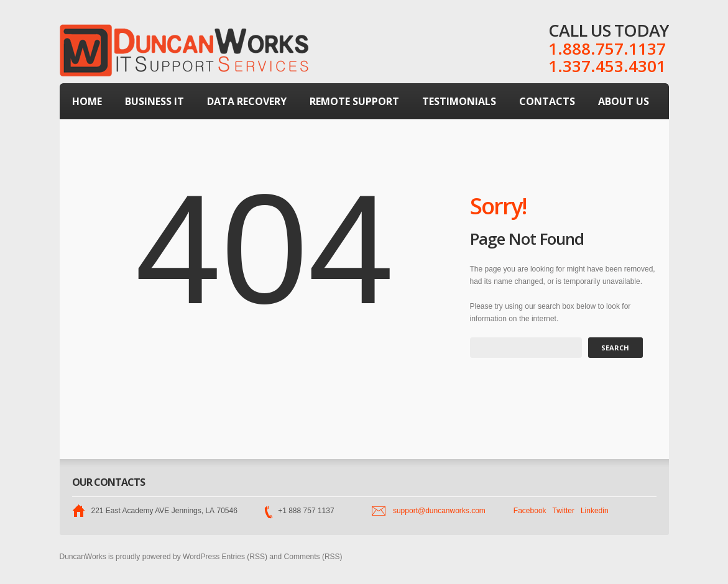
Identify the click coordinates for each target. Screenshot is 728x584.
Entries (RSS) (245, 557)
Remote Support (354, 101)
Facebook (530, 511)
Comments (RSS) (313, 557)
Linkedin (595, 511)
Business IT (154, 101)
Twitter (564, 511)
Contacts (547, 101)
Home (87, 101)
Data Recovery (247, 101)
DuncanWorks (83, 557)
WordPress (201, 557)
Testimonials (459, 101)
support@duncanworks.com (439, 511)
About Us (624, 101)
